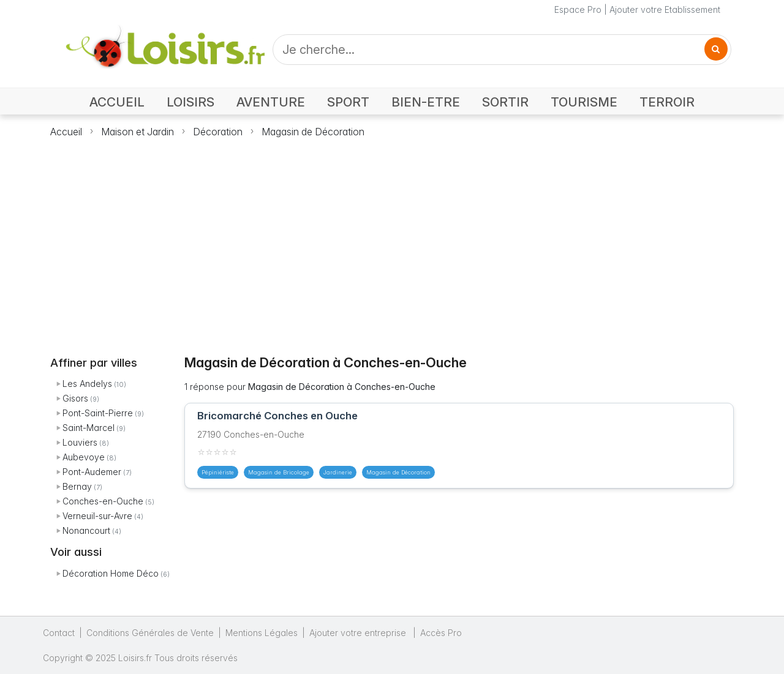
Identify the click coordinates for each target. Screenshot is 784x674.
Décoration (218, 132)
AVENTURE (271, 102)
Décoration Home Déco (111, 573)
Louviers (80, 442)
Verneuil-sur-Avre (97, 516)
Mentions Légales (262, 633)
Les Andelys (87, 384)
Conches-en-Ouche (103, 501)
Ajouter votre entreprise (359, 633)
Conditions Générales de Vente (150, 633)
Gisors (75, 398)
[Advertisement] (392, 239)
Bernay (77, 486)
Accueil (66, 132)
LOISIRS (190, 102)
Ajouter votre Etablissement (665, 9)
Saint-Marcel (89, 428)
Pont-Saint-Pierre (98, 413)
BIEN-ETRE (426, 102)
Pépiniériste (218, 472)
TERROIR (667, 102)
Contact (59, 633)
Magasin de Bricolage (279, 472)
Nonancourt (86, 530)
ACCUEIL (117, 102)
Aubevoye (84, 457)
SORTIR (505, 102)
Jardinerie (338, 472)
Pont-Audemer (92, 472)
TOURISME (584, 102)
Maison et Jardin (138, 132)
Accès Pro (441, 633)
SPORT (348, 102)
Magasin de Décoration (313, 132)
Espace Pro (578, 9)
